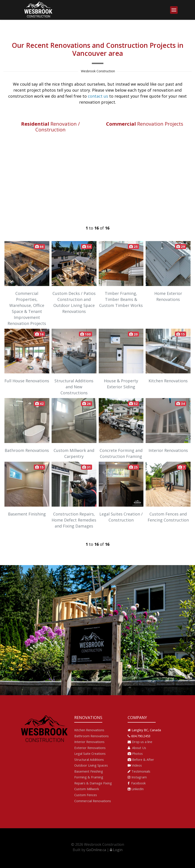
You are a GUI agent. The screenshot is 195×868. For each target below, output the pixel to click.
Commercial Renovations (93, 801)
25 (133, 246)
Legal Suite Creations (90, 753)
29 (181, 246)
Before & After (143, 759)
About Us (139, 748)
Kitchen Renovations (89, 730)
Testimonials (141, 771)
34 (181, 403)
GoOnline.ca (96, 850)
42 (39, 403)
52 (133, 403)
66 (39, 246)
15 (181, 334)
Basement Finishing (89, 771)
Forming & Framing (89, 777)
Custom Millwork (87, 789)
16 (39, 334)
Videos (137, 765)
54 (86, 246)
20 (133, 334)
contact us (98, 96)
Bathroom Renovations (91, 736)
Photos (137, 753)
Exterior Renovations (90, 748)
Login (116, 850)
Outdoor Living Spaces (91, 765)
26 (86, 403)
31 (86, 467)
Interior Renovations (89, 742)
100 (85, 334)
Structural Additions (89, 759)
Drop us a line (142, 742)
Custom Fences (86, 795)
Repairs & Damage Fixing (93, 783)
